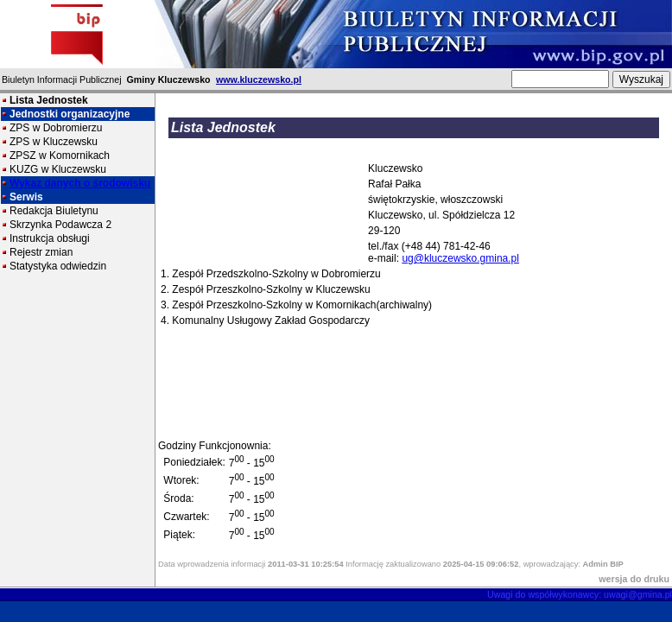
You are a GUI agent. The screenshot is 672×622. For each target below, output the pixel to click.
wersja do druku (634, 579)
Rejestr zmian (41, 252)
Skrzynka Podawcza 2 (60, 225)
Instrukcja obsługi (50, 238)
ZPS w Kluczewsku (54, 142)
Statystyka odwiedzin (58, 266)
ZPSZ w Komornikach (60, 155)
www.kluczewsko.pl (259, 79)
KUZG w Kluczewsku (58, 169)
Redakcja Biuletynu (54, 211)
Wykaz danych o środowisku (80, 183)
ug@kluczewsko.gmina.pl (460, 258)
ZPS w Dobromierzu (56, 128)
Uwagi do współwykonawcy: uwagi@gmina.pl (580, 594)
